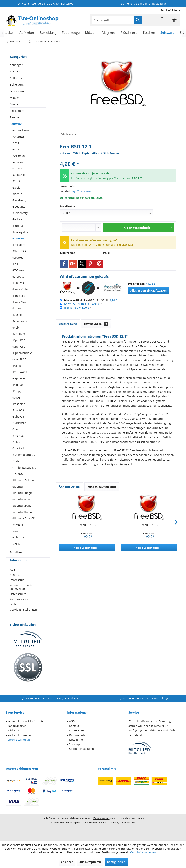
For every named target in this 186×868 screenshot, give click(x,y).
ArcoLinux (19, 162)
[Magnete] (108, 33)
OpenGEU (19, 347)
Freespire (19, 245)
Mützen (15, 98)
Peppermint (20, 378)
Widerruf (16, 611)
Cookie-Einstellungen (23, 616)
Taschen (15, 117)
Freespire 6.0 (72, 308)
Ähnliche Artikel (70, 487)
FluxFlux (18, 226)
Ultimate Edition (23, 480)
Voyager (18, 525)
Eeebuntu (19, 207)
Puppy (17, 391)
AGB (13, 576)
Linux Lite (19, 296)
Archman (19, 156)
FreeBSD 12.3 (149, 525)
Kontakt (15, 582)
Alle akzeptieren (90, 862)
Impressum (17, 587)
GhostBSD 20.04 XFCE (78, 304)
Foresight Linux (23, 232)
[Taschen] (149, 33)
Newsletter (76, 747)
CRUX (16, 181)
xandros (18, 531)
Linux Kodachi (22, 289)
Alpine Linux (21, 130)
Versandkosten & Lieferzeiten (21, 594)
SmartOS (18, 436)
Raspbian (19, 404)
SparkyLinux (21, 448)
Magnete (15, 104)
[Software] (167, 33)
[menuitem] (169, 10)
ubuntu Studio (22, 512)
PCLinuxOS (20, 372)
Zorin (16, 544)
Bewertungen (96, 324)
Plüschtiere (17, 111)
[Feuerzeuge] (71, 33)
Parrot (17, 366)
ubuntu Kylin (21, 499)
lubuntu (18, 308)
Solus (16, 442)
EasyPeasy (19, 200)
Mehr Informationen (143, 852)
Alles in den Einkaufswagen (148, 290)
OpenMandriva (22, 353)
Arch (16, 149)
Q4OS (16, 397)
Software (16, 124)
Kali (15, 264)
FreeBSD (18, 238)
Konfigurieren (116, 862)
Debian (17, 188)
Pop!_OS (18, 385)
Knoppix (18, 277)
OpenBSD (19, 340)
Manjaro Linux (22, 321)
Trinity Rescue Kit (24, 467)
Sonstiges (16, 552)
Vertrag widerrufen (20, 747)
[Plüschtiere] (129, 33)
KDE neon (19, 270)
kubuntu (18, 283)
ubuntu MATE (22, 506)
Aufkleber (16, 78)
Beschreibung (68, 324)
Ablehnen (67, 862)
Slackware (19, 423)
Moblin (17, 327)
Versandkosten (101, 825)
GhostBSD (19, 251)
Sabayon (18, 417)
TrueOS (18, 474)
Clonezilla (19, 175)
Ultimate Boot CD (24, 518)
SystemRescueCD (24, 455)
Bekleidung (17, 85)
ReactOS (18, 410)
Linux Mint (20, 302)
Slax (15, 429)
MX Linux (19, 334)
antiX (16, 143)
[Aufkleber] (27, 33)
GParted (18, 257)
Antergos (18, 137)
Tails (16, 461)
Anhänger (16, 65)
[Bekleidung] (48, 33)
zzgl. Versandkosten (83, 191)
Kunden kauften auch (102, 487)
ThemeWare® (127, 830)
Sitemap (74, 751)
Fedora (17, 219)
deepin (17, 194)
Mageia (17, 315)
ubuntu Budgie (22, 493)
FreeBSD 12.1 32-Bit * (92, 300)
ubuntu (18, 487)
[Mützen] (91, 33)
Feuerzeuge (17, 91)
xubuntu (18, 537)
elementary (20, 213)
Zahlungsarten (19, 606)
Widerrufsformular (20, 742)
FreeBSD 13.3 (87, 525)
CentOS (18, 168)
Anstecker (16, 71)
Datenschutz (18, 601)
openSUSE (19, 359)
